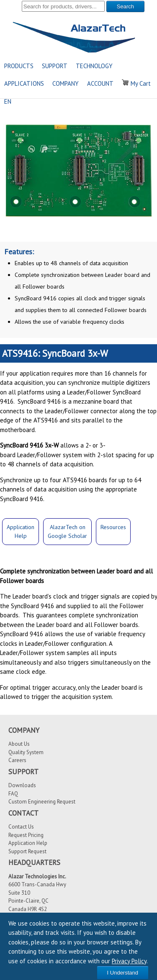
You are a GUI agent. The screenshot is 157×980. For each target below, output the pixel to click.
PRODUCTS (19, 66)
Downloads (22, 785)
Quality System (26, 752)
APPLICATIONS (24, 83)
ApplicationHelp (21, 531)
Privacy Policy (129, 961)
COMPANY (66, 83)
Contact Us (21, 827)
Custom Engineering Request (42, 802)
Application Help (28, 843)
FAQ (13, 794)
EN (8, 101)
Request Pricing (26, 835)
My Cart (136, 83)
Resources (113, 527)
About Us (19, 744)
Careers (17, 760)
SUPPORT (55, 66)
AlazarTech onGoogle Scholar (67, 531)
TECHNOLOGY (94, 66)
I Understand (123, 973)
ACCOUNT (100, 83)
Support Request (27, 851)
